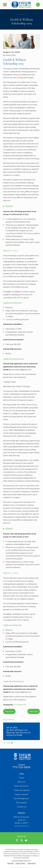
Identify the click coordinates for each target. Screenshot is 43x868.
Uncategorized (20, 705)
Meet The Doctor (21, 786)
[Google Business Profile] (26, 840)
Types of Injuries (21, 794)
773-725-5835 (21, 767)
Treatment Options (21, 790)
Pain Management (21, 798)
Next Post (34, 711)
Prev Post (9, 711)
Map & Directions (21, 826)
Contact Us (21, 807)
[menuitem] (10, 863)
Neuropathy (21, 803)
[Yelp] (21, 840)
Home (21, 778)
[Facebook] (17, 840)
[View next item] (12, 743)
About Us (21, 782)
